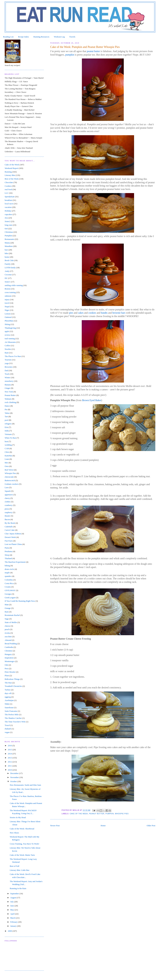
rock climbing (10, 402)
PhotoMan (9, 321)
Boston (8, 289)
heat (6, 441)
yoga (7, 363)
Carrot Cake (10, 530)
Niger (7, 310)
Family (8, 264)
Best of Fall (15, 866)
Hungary (8, 654)
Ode (6, 665)
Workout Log (59, 37)
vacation (8, 207)
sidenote (8, 296)
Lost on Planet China (13, 544)
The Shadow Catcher (13, 718)
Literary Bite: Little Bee (20, 870)
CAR (7, 448)
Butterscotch (10, 480)
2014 (10, 754)
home (7, 257)
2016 (10, 746)
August (14, 898)
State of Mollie (11, 622)
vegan (7, 732)
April (13, 914)
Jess (6, 218)
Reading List (8, 37)
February (14, 922)
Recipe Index (24, 37)
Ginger (7, 388)
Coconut (8, 275)
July (12, 902)
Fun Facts (9, 541)
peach (7, 629)
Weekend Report (11, 168)
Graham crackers (12, 484)
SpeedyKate (10, 197)
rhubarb (8, 729)
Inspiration (9, 658)
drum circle (9, 569)
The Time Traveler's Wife (15, 722)
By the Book (10, 523)
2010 (10, 770)
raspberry (9, 512)
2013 (10, 758)
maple (7, 573)
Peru (7, 668)
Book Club (9, 260)
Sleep (7, 555)
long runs (9, 225)
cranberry (9, 505)
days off (8, 693)
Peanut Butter (97, 814)
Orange (8, 608)
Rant (7, 353)
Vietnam (8, 434)
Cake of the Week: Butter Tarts (22, 855)
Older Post (151, 826)
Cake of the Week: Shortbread (22, 829)
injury (7, 300)
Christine (8, 651)
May (12, 910)
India (7, 431)
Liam (7, 459)
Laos (7, 487)
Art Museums (10, 342)
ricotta (7, 633)
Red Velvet (9, 470)
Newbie (8, 349)
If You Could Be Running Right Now (20, 601)
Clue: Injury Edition (13, 534)
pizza (7, 509)
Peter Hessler (10, 672)
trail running (10, 338)
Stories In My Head (18, 817)
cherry (7, 498)
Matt (7, 605)
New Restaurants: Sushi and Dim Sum (25, 785)
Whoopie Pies (122, 814)
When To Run (10, 438)
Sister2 (7, 221)
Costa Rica (9, 583)
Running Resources (41, 37)
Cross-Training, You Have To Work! (25, 844)
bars (6, 250)
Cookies (8, 186)
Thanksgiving (10, 328)
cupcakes (8, 214)
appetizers (9, 495)
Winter (7, 377)
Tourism (8, 360)
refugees (8, 424)
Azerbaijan (9, 700)
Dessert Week (10, 537)
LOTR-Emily (10, 268)
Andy (7, 271)
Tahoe (7, 413)
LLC (7, 193)
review (7, 335)
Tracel (7, 725)
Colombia (9, 580)
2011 (10, 766)
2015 (10, 750)
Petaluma (8, 551)
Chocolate (9, 182)
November (15, 777)
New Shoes (14, 833)
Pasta (7, 548)
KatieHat (8, 456)
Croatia (8, 587)
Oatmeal (8, 317)
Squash (8, 491)
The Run (8, 683)
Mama (7, 243)
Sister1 (7, 282)
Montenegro (10, 661)
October (14, 781)
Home (103, 826)
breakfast (8, 200)
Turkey (8, 690)
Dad (6, 370)
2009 (10, 931)
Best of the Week (12, 179)
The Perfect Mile (12, 714)
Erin (6, 427)
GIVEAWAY (10, 590)
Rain (7, 612)
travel (7, 303)
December (15, 773)
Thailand (8, 558)
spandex (8, 576)
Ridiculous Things (12, 679)
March (13, 918)
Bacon (7, 519)
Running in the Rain (18, 888)
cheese (7, 626)
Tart (6, 416)
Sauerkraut (9, 707)
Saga (7, 619)
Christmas (9, 232)
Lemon (8, 314)
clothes (8, 502)
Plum (7, 676)
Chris (7, 452)
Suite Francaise (11, 711)
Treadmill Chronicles (13, 686)
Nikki (7, 704)
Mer (6, 463)
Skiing (7, 324)
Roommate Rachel (12, 615)
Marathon (9, 246)
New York (9, 392)
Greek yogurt (10, 598)
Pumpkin (110, 814)
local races (9, 204)
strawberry (9, 381)
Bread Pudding (11, 644)
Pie (6, 409)
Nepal (7, 307)
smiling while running (14, 285)
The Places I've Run (13, 356)
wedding (8, 445)
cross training (10, 292)
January (14, 926)
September (15, 894)
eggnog (8, 697)
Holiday (8, 211)
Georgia (8, 594)
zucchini (8, 637)
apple (7, 331)
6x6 (6, 229)
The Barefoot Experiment (15, 562)
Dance (7, 406)
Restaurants (9, 239)
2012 (10, 762)
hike (6, 253)
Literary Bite (10, 175)
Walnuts (8, 399)
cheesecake (9, 477)
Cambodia (9, 647)
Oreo (7, 466)
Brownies (9, 367)
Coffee (7, 346)
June (12, 906)
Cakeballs (9, 527)
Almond (8, 640)
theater (7, 516)
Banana (8, 385)
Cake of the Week (79, 814)
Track (7, 374)
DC (6, 278)
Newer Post (55, 826)
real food (8, 189)
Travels (72, 37)
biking (7, 566)
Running (8, 172)
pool (6, 420)
